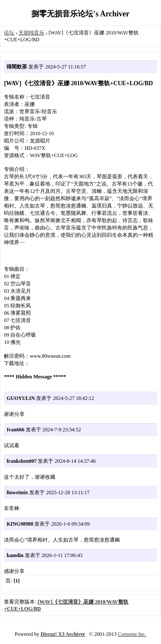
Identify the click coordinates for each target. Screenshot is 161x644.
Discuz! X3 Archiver (63, 634)
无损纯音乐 (31, 33)
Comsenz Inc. (132, 634)
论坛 (9, 33)
